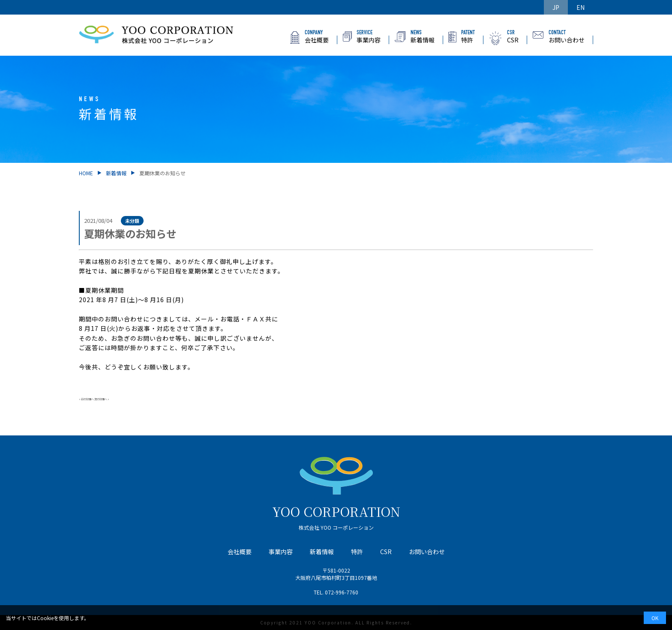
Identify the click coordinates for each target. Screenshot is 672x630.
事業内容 (281, 552)
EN (580, 7)
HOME (86, 173)
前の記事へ (87, 399)
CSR (386, 552)
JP (556, 7)
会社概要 (240, 552)
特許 (357, 552)
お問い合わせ (427, 552)
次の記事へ (101, 399)
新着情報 (116, 173)
